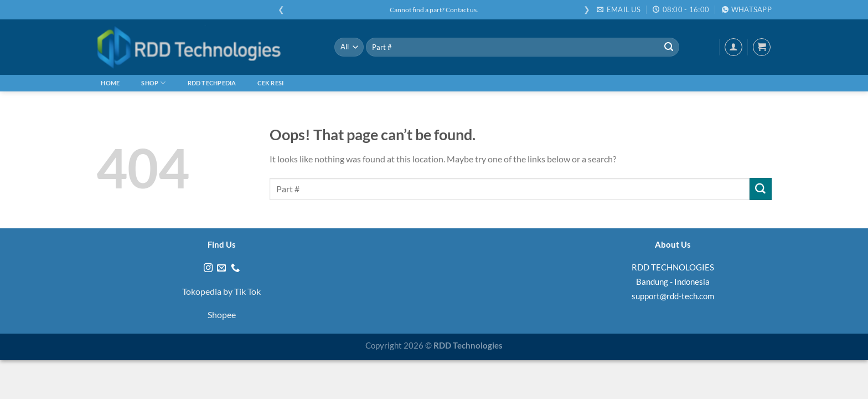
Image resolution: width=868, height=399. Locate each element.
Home (110, 83)
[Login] (733, 47)
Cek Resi (270, 83)
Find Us (222, 244)
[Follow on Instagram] (208, 268)
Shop (153, 83)
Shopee (222, 314)
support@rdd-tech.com (673, 296)
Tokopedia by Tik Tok (221, 291)
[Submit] (669, 47)
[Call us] (235, 268)
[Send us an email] (221, 268)
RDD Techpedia (212, 83)
